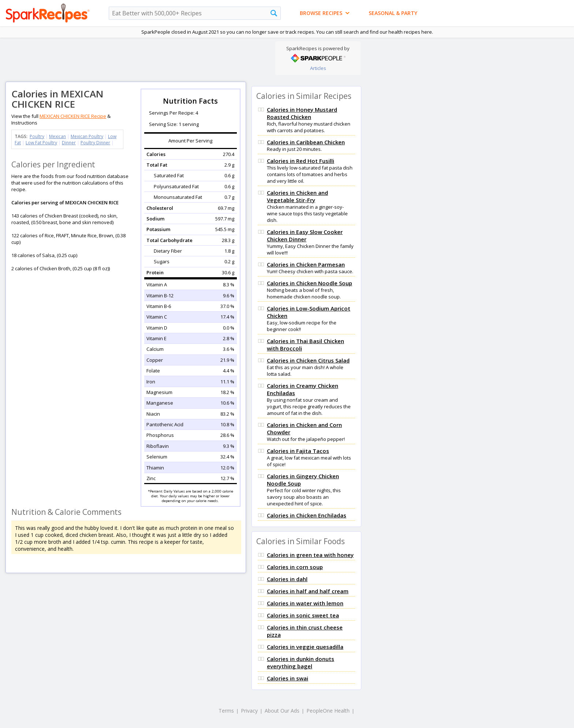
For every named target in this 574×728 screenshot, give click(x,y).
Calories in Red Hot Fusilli (301, 161)
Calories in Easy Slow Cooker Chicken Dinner (305, 235)
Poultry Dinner (95, 143)
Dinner (69, 143)
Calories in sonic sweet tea (303, 615)
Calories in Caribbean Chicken (306, 142)
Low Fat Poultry (41, 143)
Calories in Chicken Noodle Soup (310, 283)
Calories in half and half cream (308, 591)
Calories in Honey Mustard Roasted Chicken (302, 113)
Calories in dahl (287, 579)
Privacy (249, 711)
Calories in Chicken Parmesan (306, 264)
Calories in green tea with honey (310, 555)
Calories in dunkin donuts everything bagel (301, 662)
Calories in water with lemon (305, 603)
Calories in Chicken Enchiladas (307, 515)
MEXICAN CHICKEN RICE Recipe (73, 116)
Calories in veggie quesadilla (305, 647)
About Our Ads (282, 711)
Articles (318, 68)
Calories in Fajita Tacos (298, 451)
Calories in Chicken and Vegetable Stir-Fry (297, 196)
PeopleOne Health (328, 711)
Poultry (37, 136)
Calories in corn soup (295, 567)
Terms (226, 711)
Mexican (57, 136)
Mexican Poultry (87, 136)
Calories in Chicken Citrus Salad (308, 360)
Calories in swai (288, 678)
